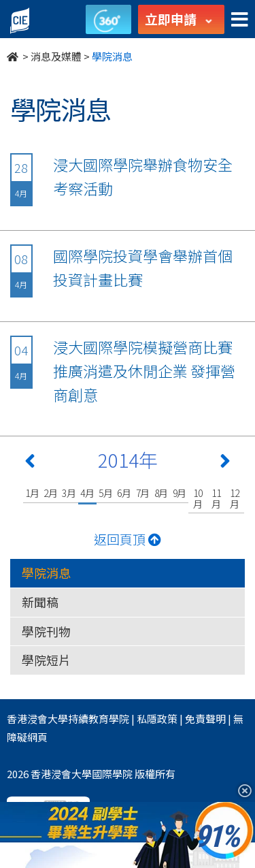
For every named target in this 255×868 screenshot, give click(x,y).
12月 (235, 498)
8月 (161, 493)
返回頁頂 (128, 539)
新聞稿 (40, 602)
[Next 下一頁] (225, 464)
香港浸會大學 (37, 719)
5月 (106, 493)
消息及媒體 (56, 56)
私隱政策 (157, 719)
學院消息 (46, 573)
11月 (216, 498)
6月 (124, 493)
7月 (143, 493)
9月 (180, 493)
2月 (51, 493)
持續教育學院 (99, 719)
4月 (87, 493)
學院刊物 (46, 631)
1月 (32, 493)
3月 (69, 493)
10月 (198, 498)
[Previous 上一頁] (30, 464)
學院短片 (46, 660)
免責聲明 (205, 719)
